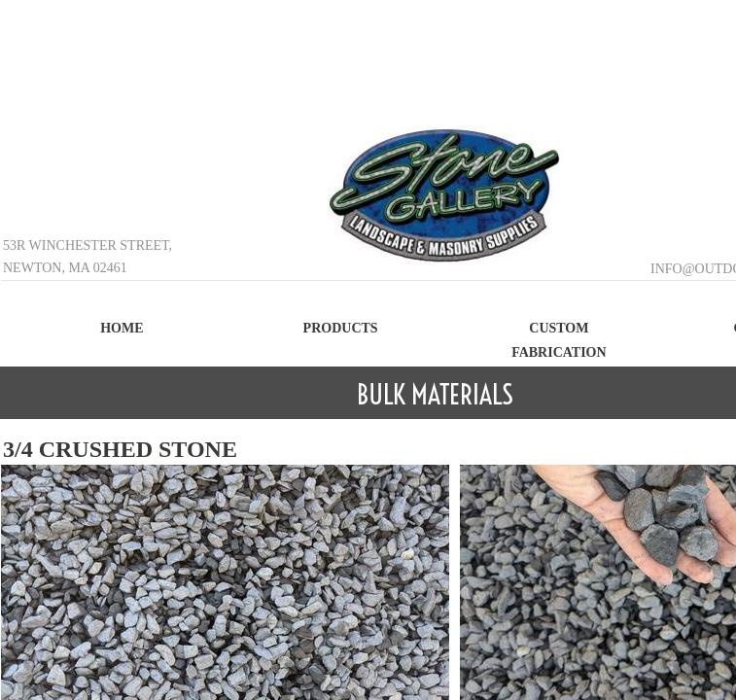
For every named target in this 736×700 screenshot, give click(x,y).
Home (122, 328)
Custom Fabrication (559, 340)
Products (341, 328)
